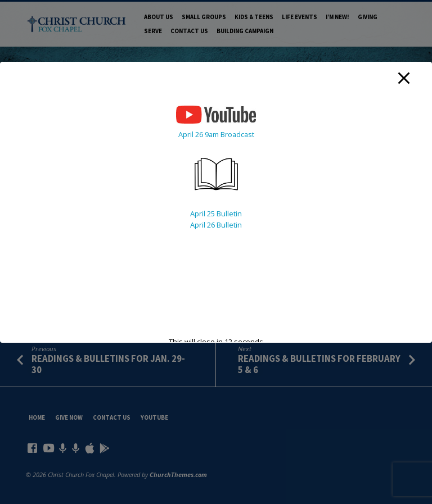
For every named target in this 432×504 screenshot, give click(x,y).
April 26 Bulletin (216, 225)
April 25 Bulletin (216, 214)
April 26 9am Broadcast (216, 134)
